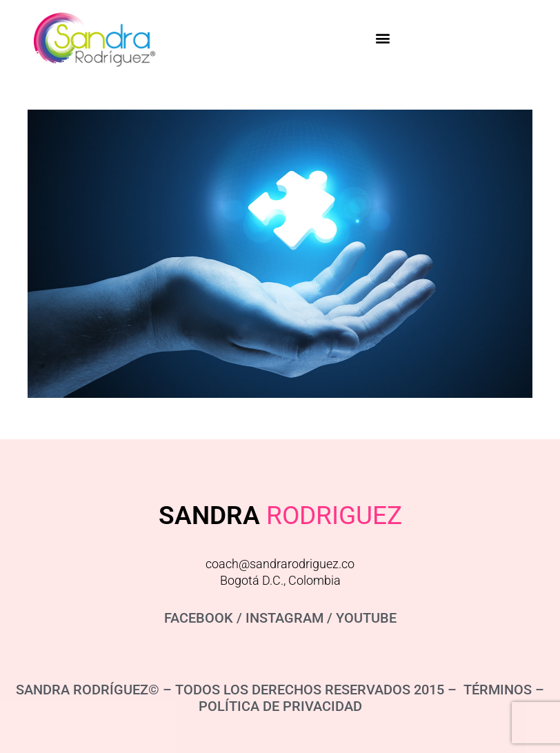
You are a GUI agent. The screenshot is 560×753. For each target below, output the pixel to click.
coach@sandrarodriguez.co (280, 564)
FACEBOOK (199, 618)
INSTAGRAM (284, 618)
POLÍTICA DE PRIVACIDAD (280, 706)
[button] (382, 38)
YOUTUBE (366, 618)
